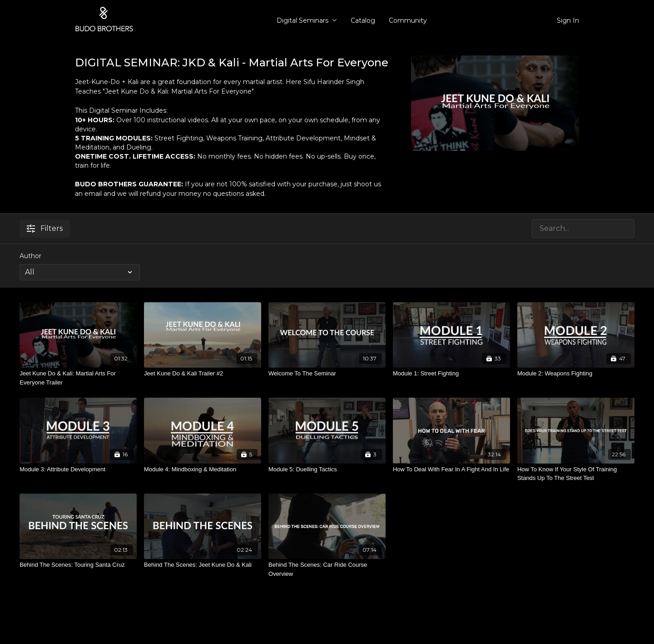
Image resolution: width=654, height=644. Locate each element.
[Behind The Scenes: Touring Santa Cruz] (78, 565)
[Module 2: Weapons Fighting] (576, 374)
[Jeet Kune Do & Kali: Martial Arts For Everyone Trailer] (78, 378)
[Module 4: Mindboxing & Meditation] (203, 469)
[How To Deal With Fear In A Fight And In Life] (451, 469)
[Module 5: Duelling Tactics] (327, 469)
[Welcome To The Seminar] (327, 374)
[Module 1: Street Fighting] (451, 374)
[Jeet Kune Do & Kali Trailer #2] (203, 374)
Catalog (363, 20)
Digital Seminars (307, 20)
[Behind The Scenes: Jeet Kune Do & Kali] (203, 565)
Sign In (568, 20)
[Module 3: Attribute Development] (78, 469)
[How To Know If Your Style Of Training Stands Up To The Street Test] (576, 474)
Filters (45, 228)
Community (408, 20)
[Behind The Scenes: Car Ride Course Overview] (327, 569)
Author (30, 256)
